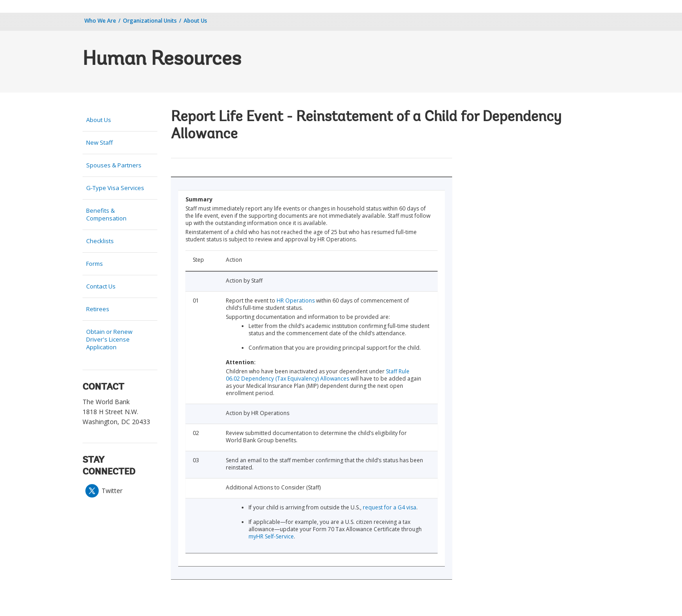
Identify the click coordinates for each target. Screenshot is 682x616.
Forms (95, 264)
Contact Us (101, 286)
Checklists (100, 241)
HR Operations (296, 301)
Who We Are (100, 21)
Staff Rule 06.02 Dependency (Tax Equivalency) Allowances (318, 375)
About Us (195, 21)
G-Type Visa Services (115, 188)
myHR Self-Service (271, 536)
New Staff (100, 142)
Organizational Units (150, 21)
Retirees (98, 309)
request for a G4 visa (390, 507)
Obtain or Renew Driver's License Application (109, 339)
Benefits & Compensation (106, 214)
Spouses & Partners (114, 165)
